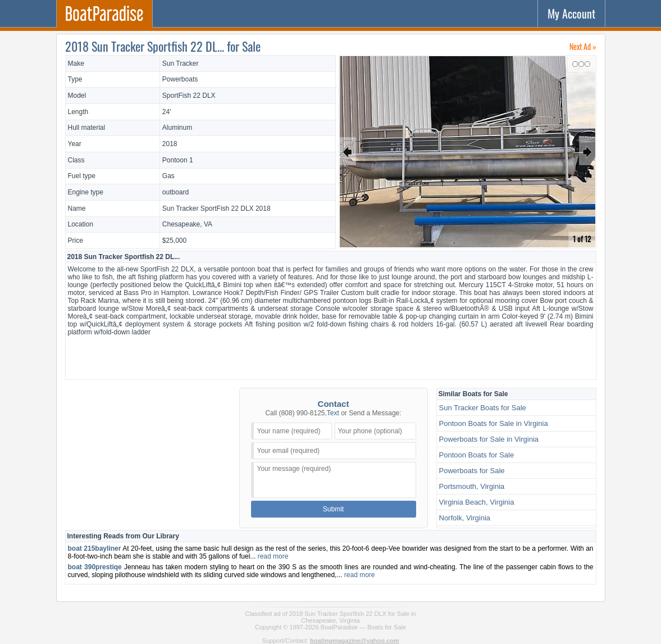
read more (273, 556)
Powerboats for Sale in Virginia (489, 439)
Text (333, 413)
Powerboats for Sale (472, 471)
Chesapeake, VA (187, 224)
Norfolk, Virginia (465, 518)
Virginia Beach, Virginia (477, 502)
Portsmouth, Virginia (472, 486)
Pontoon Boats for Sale (477, 455)
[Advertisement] (331, 357)
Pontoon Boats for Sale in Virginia (494, 423)
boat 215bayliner (95, 548)
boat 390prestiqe (95, 567)
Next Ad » (583, 46)
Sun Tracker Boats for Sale (483, 408)
